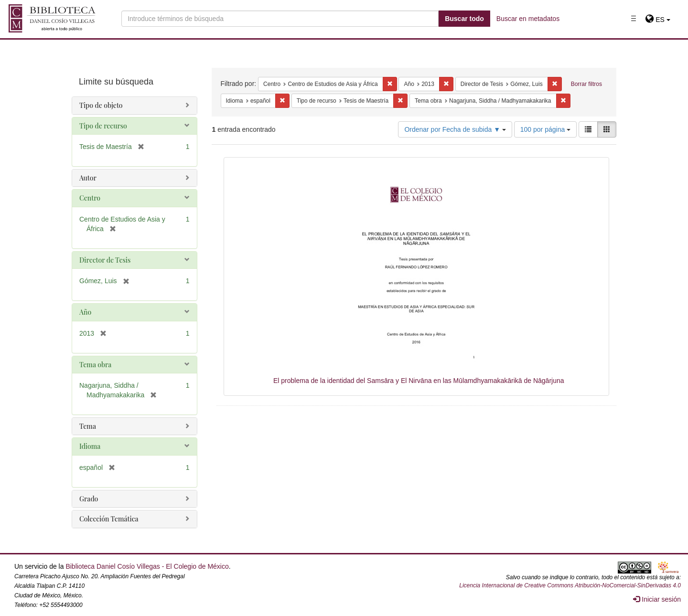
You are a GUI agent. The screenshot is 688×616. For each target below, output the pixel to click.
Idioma (90, 446)
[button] (658, 20)
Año (85, 312)
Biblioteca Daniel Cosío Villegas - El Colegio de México (147, 566)
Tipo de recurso (103, 126)
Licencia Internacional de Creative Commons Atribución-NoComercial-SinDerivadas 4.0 (570, 585)
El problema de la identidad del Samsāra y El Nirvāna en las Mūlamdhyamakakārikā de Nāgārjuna (419, 381)
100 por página (545, 129)
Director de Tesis (105, 260)
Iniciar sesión (657, 599)
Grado (89, 499)
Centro (90, 198)
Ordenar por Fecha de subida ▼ (455, 129)
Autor (88, 178)
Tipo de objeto (101, 105)
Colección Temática (109, 519)
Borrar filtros (586, 84)
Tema (88, 426)
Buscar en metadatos (528, 19)
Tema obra (95, 365)
